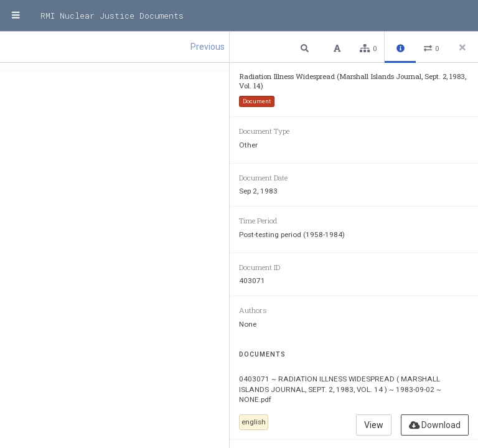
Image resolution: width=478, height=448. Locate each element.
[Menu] (16, 16)
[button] (306, 48)
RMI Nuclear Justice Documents (112, 16)
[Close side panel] (462, 47)
